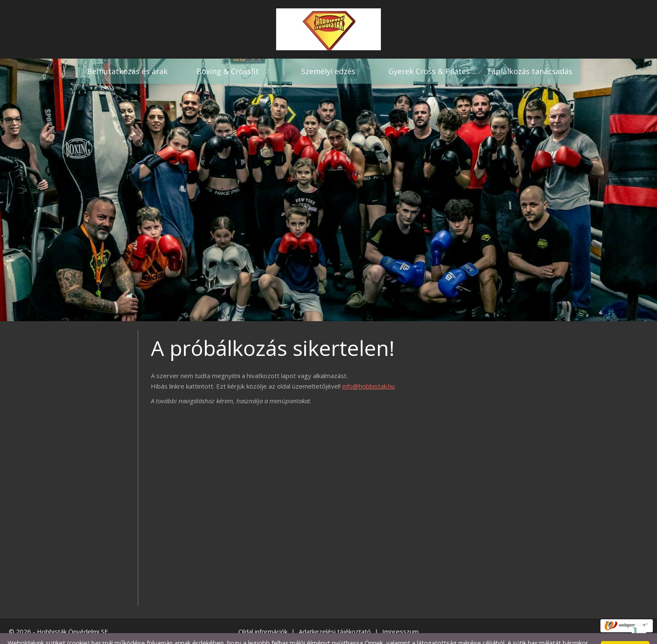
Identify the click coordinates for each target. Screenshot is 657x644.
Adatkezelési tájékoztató (335, 615)
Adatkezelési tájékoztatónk (191, 634)
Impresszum (400, 615)
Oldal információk (263, 615)
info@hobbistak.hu (369, 369)
